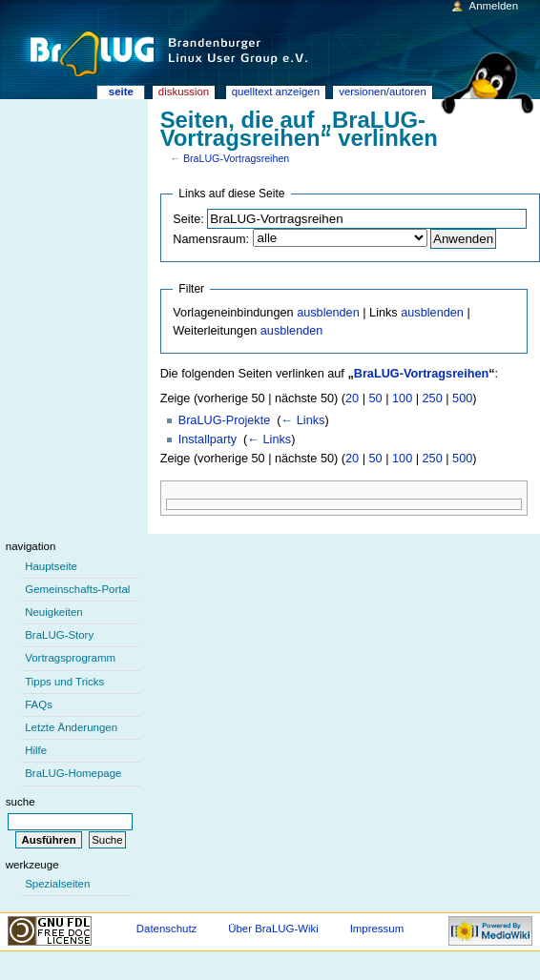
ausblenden (328, 313)
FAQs (39, 704)
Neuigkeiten (54, 612)
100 (402, 398)
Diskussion (184, 92)
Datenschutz (167, 929)
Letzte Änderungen (71, 727)
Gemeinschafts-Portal (77, 589)
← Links (303, 420)
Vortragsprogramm (70, 658)
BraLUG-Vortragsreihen (236, 158)
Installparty (208, 439)
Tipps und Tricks (64, 682)
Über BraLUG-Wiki (273, 929)
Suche (21, 802)
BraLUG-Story (59, 635)
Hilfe (36, 750)
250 (433, 398)
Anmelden (494, 6)
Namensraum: (211, 239)
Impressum (377, 929)
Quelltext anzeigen (276, 92)
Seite (121, 92)
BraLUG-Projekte (225, 420)
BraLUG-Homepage (73, 773)
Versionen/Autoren (383, 92)
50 (376, 398)
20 (352, 398)
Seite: (188, 219)
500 (462, 398)
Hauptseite (51, 566)
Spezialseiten (57, 884)
